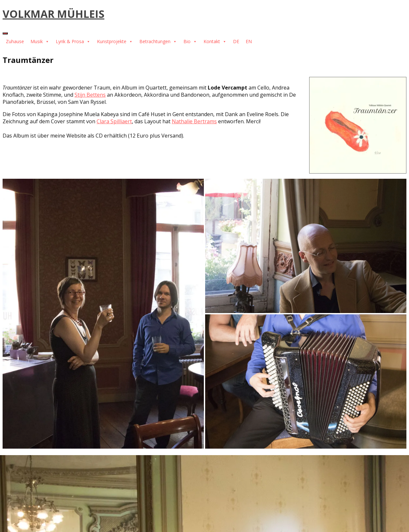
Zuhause (15, 41)
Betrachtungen (158, 42)
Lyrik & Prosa (73, 42)
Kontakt (215, 42)
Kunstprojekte (115, 42)
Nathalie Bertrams (194, 121)
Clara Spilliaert (114, 121)
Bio (190, 42)
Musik (40, 42)
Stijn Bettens (90, 95)
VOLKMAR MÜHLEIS (53, 14)
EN (249, 41)
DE (236, 41)
